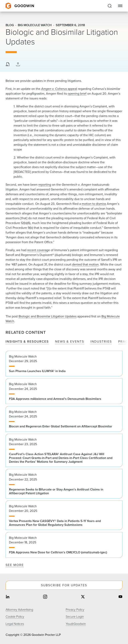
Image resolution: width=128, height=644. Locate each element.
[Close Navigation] (120, 6)
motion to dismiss (94, 204)
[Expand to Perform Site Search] (110, 6)
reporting (45, 185)
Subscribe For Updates (64, 585)
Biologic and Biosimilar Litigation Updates (48, 316)
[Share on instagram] (45, 597)
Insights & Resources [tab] (27, 342)
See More (15, 565)
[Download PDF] (8, 65)
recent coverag (38, 250)
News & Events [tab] (70, 342)
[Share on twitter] (83, 597)
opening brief (77, 94)
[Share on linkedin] (8, 597)
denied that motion (85, 264)
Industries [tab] (101, 342)
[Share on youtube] (120, 597)
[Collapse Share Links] (18, 65)
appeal (59, 89)
